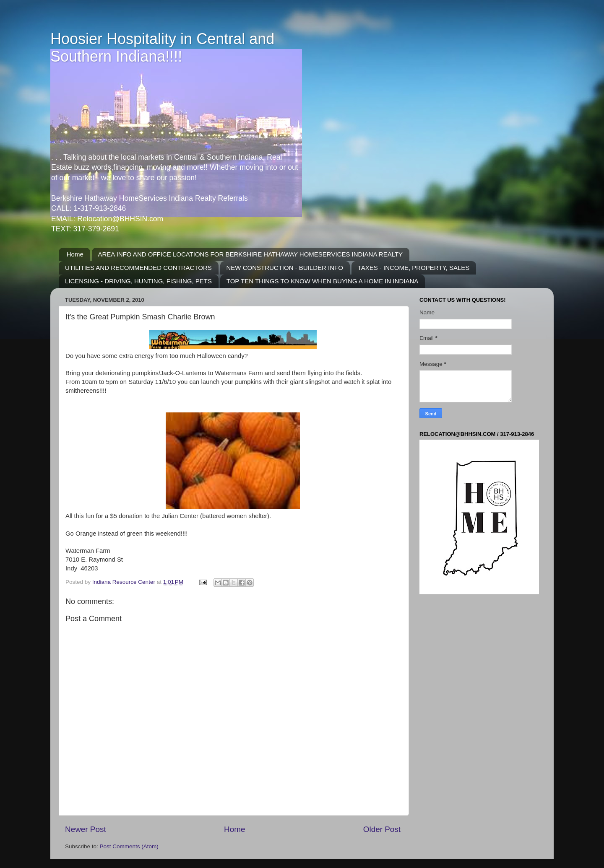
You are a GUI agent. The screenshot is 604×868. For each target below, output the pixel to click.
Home (75, 254)
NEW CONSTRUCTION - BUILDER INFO (285, 268)
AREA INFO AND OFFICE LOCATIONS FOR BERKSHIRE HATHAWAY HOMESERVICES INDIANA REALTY (251, 254)
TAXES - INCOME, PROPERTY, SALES (414, 268)
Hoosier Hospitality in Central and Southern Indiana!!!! (162, 48)
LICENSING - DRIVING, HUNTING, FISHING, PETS (138, 281)
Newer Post (86, 829)
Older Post (382, 829)
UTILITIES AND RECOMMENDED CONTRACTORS (138, 268)
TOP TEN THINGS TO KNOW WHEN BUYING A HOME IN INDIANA (323, 281)
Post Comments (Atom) (129, 846)
